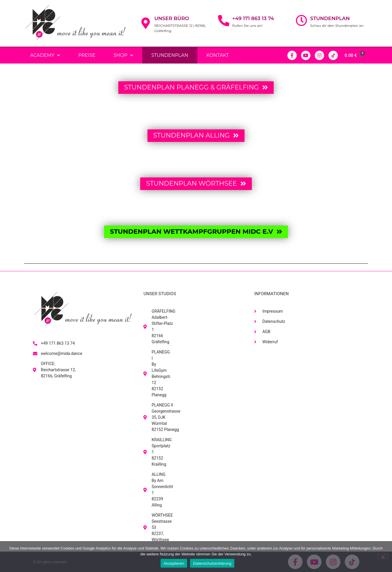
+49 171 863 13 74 (253, 18)
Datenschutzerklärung (212, 563)
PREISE (87, 55)
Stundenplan (330, 18)
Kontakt (218, 55)
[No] (383, 556)
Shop (123, 55)
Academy (45, 55)
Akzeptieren (174, 563)
